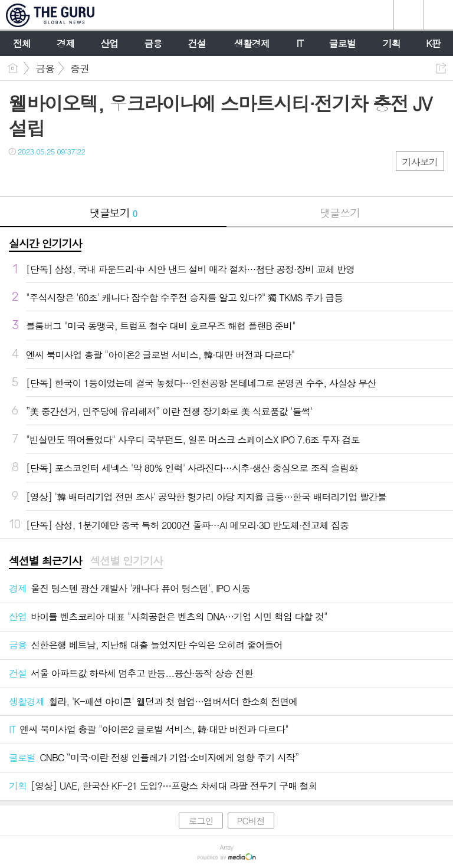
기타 (90, 175)
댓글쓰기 (340, 213)
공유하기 (441, 68)
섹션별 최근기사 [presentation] (45, 561)
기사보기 (420, 162)
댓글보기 (113, 213)
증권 (80, 68)
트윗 (43, 175)
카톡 (66, 175)
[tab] (45, 561)
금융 (45, 68)
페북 (19, 175)
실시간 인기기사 (45, 243)
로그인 (201, 821)
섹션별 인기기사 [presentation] (126, 561)
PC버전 (251, 821)
